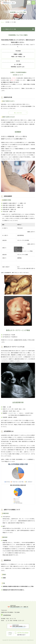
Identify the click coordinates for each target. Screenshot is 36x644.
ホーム (2, 22)
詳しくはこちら (18, 113)
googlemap (7, 615)
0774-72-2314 (23, 633)
